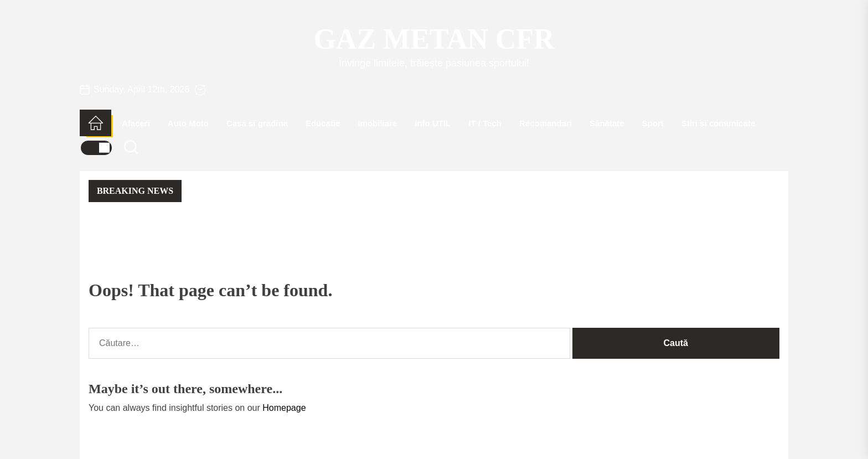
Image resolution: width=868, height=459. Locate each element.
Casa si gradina (257, 123)
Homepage (284, 408)
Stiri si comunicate (718, 123)
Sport (653, 123)
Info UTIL (433, 123)
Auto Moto (188, 123)
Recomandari (546, 123)
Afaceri (136, 123)
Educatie (323, 123)
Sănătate (607, 123)
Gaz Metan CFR (434, 39)
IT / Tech (485, 123)
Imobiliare (377, 123)
